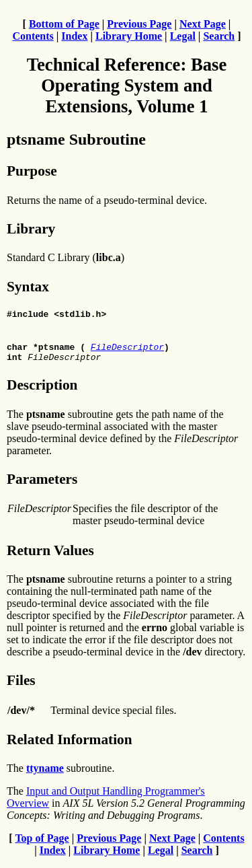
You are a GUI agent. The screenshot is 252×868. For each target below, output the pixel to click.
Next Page (203, 24)
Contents (33, 36)
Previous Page (139, 24)
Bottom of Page (64, 24)
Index (74, 36)
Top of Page (42, 844)
